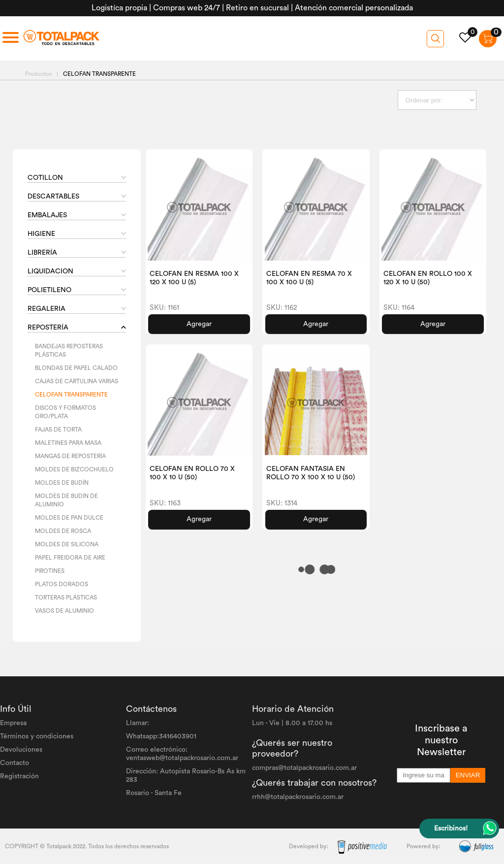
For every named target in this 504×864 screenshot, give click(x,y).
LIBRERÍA (42, 253)
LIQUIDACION (50, 271)
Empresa (13, 723)
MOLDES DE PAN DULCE (69, 518)
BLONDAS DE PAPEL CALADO (76, 368)
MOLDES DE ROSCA (63, 531)
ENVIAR (468, 775)
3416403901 (178, 736)
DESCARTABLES (53, 197)
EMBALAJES (47, 215)
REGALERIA (47, 309)
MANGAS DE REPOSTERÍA (70, 456)
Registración (19, 776)
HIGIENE (41, 234)
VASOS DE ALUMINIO (64, 611)
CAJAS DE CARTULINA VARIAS (77, 381)
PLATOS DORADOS (62, 584)
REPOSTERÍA (48, 328)
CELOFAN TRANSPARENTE (71, 395)
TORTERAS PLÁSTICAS (66, 598)
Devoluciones (21, 750)
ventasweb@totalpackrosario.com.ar (182, 758)
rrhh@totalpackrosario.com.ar (298, 797)
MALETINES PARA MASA (68, 443)
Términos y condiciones (37, 736)
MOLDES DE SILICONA (67, 544)
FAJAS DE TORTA (58, 430)
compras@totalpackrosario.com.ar (304, 768)
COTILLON (45, 178)
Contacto (15, 763)
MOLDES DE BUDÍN (62, 483)
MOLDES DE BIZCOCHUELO (74, 469)
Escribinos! (451, 829)
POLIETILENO (49, 290)
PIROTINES (50, 571)
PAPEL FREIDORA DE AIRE (70, 558)
